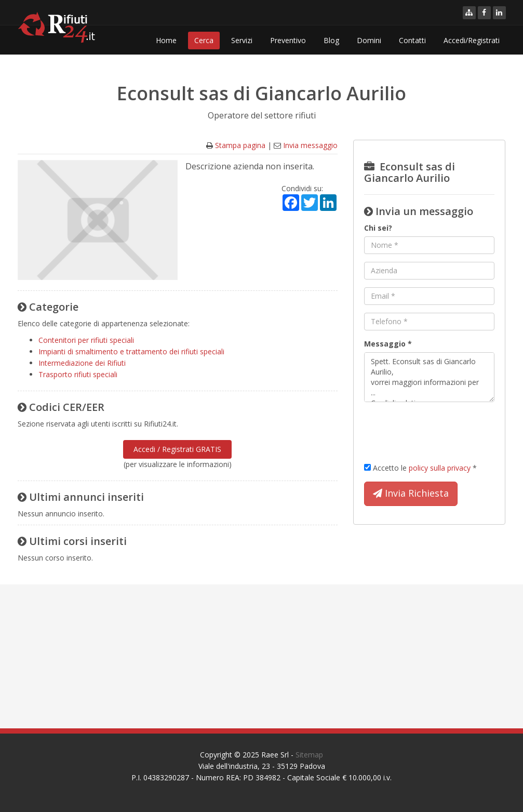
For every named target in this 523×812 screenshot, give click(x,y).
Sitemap (309, 755)
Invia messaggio (310, 145)
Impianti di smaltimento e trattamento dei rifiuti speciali (131, 351)
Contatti (412, 40)
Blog (331, 40)
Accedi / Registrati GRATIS (177, 449)
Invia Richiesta (411, 494)
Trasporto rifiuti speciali (78, 374)
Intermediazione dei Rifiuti (82, 363)
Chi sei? (378, 228)
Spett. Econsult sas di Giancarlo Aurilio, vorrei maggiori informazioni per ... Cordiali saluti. (429, 377)
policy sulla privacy (440, 468)
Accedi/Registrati (472, 40)
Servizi (242, 40)
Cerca (204, 40)
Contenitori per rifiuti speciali (86, 340)
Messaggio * (388, 344)
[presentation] (443, 430)
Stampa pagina (240, 145)
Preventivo (288, 40)
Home (166, 40)
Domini (369, 40)
